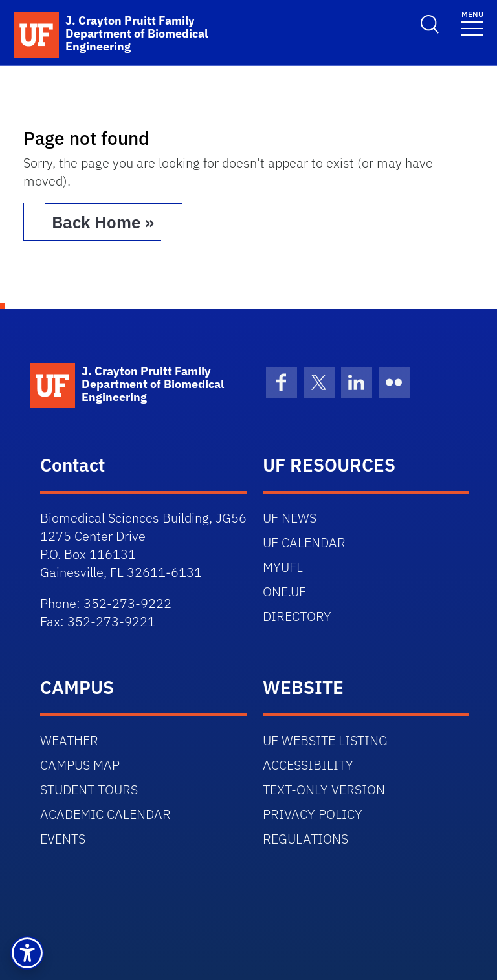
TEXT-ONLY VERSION (324, 789)
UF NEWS (290, 518)
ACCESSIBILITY (308, 765)
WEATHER (69, 740)
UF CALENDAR (304, 542)
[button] (27, 953)
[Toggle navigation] (472, 22)
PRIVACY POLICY (313, 814)
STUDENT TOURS (89, 789)
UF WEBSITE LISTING (325, 740)
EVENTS (63, 839)
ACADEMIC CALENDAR (105, 814)
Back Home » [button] (103, 222)
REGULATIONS (305, 839)
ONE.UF (284, 592)
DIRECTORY (297, 616)
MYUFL (283, 567)
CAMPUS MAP (80, 765)
